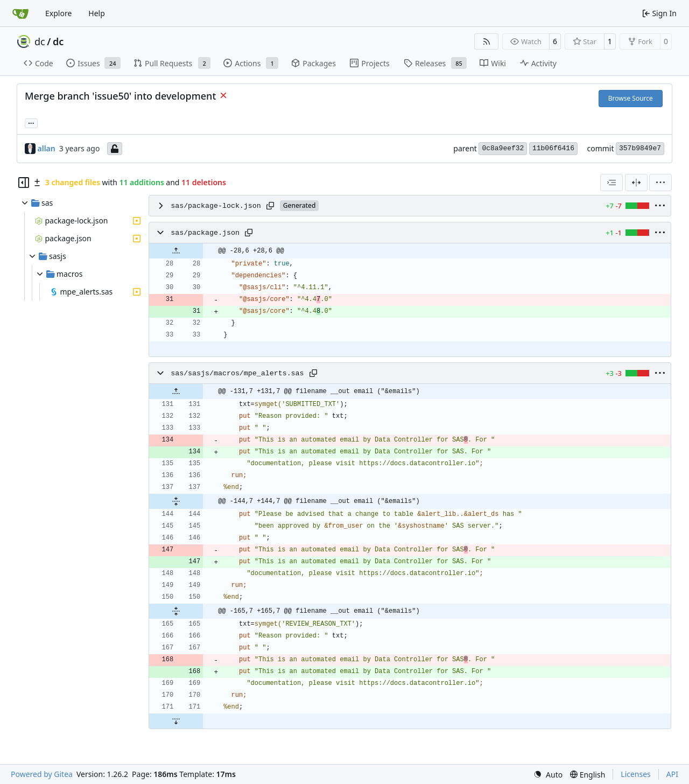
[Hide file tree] (24, 183)
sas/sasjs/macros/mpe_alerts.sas (237, 373)
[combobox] (611, 183)
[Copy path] (270, 206)
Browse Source (631, 98)
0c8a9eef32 (503, 148)
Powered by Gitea (42, 774)
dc (40, 41)
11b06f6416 (553, 148)
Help (97, 13)
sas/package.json (205, 233)
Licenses (636, 774)
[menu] (660, 183)
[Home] (20, 13)
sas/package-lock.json (216, 206)
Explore (58, 13)
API (672, 774)
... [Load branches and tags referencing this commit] (31, 122)
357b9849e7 (640, 148)
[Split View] (636, 183)
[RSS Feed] (487, 41)
